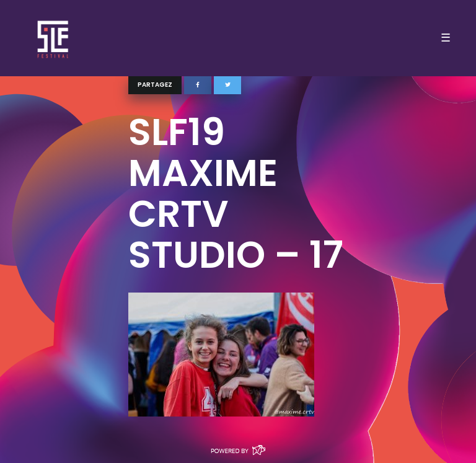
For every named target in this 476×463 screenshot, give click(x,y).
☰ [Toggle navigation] (446, 38)
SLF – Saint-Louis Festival (54, 38)
